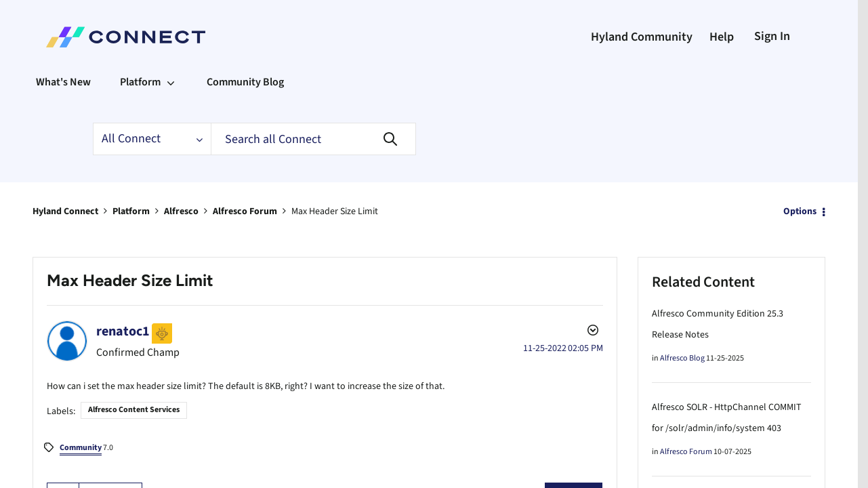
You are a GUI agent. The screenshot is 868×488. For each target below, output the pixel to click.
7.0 (83, 446)
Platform (139, 211)
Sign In (770, 36)
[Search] (323, 139)
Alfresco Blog (684, 359)
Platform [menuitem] (148, 82)
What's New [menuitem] (66, 82)
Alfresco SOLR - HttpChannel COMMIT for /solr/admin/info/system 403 (728, 428)
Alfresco (193, 211)
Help (716, 37)
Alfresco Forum (263, 211)
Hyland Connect (69, 211)
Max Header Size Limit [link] (361, 211)
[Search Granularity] (155, 139)
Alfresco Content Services (141, 407)
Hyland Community (630, 37)
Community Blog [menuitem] (260, 82)
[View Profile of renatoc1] (125, 331)
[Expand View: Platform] (180, 82)
